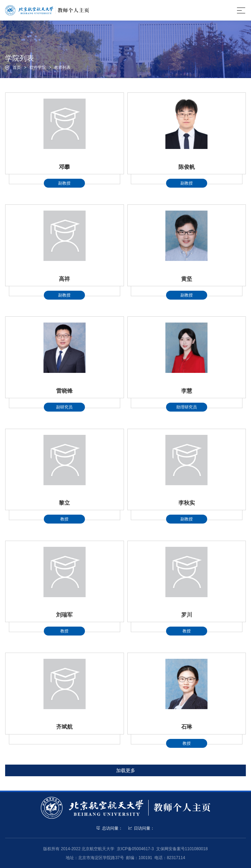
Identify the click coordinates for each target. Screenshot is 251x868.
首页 (17, 67)
